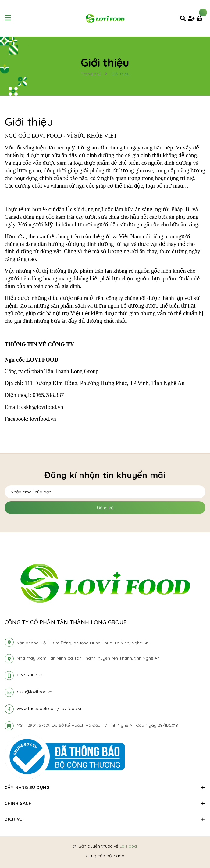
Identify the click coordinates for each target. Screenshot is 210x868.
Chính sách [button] (105, 803)
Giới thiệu (29, 122)
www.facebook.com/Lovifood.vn (50, 708)
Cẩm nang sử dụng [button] (105, 787)
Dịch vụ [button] (105, 819)
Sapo (119, 856)
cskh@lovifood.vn (34, 692)
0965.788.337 (30, 675)
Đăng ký (105, 508)
